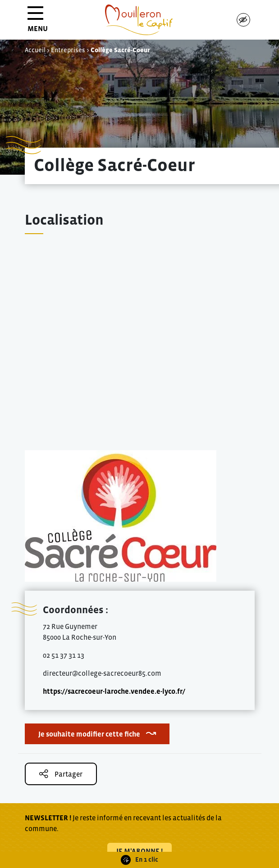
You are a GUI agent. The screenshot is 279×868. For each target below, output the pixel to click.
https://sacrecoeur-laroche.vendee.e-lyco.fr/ (114, 691)
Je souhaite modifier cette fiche (89, 734)
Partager (61, 774)
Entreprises (68, 50)
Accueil (35, 50)
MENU (38, 22)
